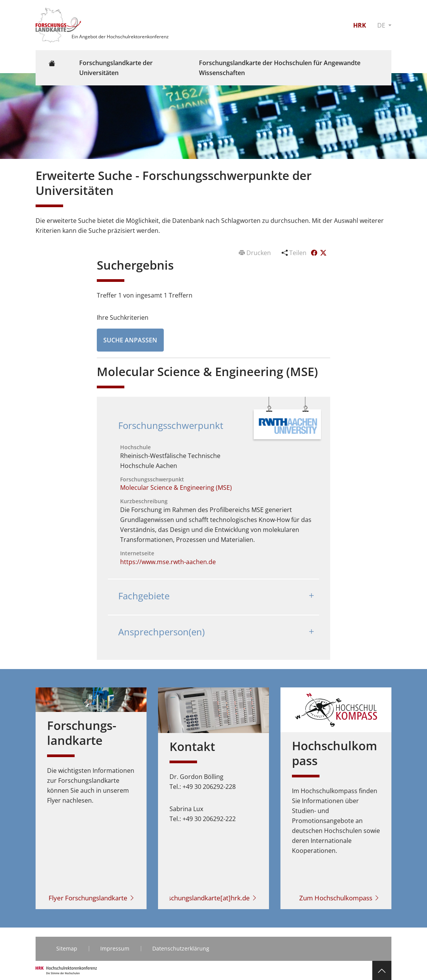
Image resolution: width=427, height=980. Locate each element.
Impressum (115, 948)
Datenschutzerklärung (181, 948)
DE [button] (382, 25)
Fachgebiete (144, 596)
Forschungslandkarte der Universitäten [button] (116, 68)
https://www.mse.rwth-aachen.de (168, 562)
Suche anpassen (130, 340)
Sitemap (67, 948)
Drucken (256, 253)
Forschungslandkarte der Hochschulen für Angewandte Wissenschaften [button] (280, 68)
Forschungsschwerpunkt (171, 425)
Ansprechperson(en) (161, 632)
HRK (360, 25)
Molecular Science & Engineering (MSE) (176, 488)
